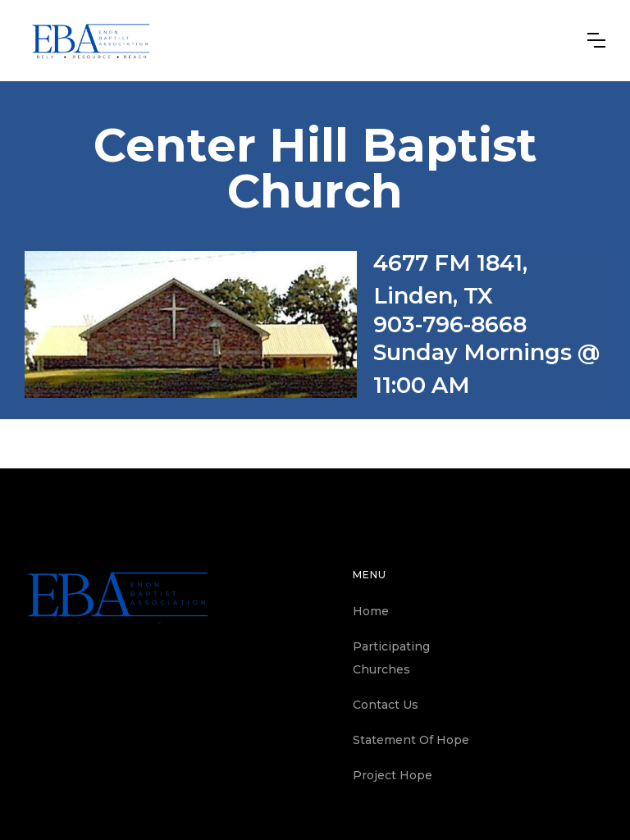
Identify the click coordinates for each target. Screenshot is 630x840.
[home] (91, 41)
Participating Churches (391, 658)
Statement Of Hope (411, 740)
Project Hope (393, 775)
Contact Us (386, 705)
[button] (596, 40)
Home (371, 611)
